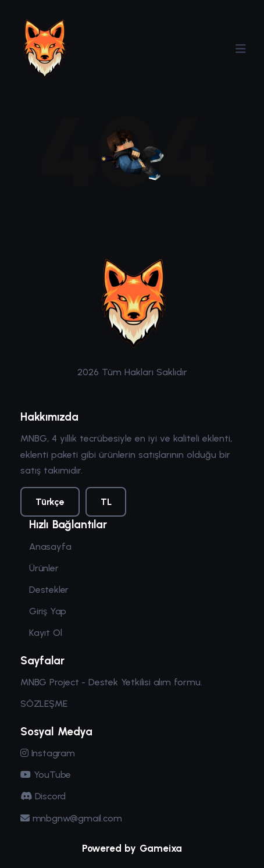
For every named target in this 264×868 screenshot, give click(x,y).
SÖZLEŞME (44, 704)
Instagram (48, 753)
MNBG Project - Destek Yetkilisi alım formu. (111, 682)
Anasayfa (50, 547)
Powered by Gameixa (132, 848)
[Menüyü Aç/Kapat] (241, 49)
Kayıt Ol (45, 633)
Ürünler (44, 568)
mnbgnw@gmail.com (71, 818)
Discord (43, 796)
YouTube (46, 775)
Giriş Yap (48, 611)
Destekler (49, 590)
